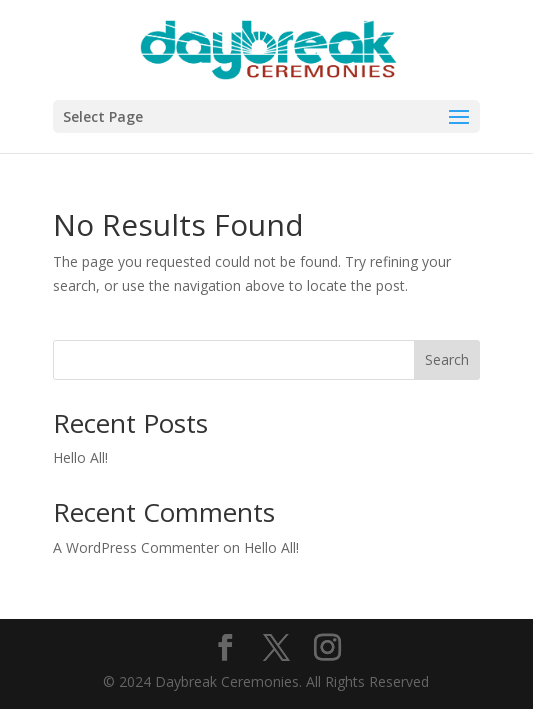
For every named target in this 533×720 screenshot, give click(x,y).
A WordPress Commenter (136, 547)
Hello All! (80, 457)
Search (447, 359)
